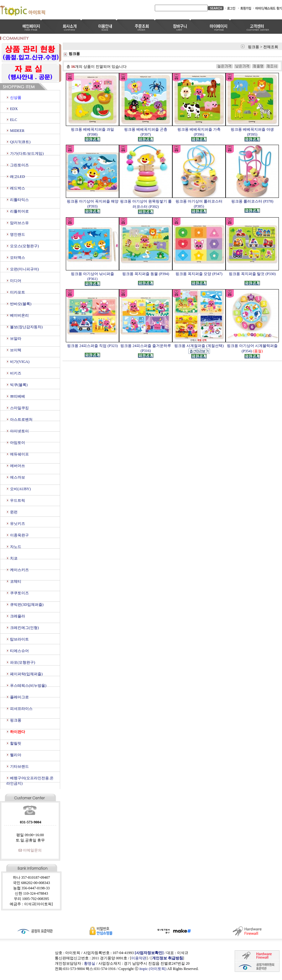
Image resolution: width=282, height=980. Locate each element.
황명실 (90, 963)
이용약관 (139, 958)
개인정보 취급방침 (167, 958)
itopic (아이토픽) (153, 969)
